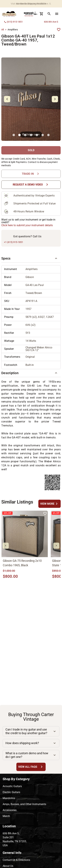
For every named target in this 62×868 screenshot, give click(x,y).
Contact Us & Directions (16, 860)
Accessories (10, 810)
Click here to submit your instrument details (27, 225)
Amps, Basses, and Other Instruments (24, 804)
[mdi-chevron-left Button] (6, 546)
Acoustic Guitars (12, 786)
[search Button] (49, 14)
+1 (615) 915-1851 (14, 242)
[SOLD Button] (31, 150)
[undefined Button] (50, 504)
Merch (6, 816)
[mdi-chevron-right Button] (56, 546)
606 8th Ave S (51, 22)
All (3, 30)
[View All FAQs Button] (31, 767)
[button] (31, 259)
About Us (8, 866)
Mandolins (9, 798)
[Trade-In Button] (31, 174)
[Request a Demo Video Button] (31, 185)
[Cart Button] (41, 14)
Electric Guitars (11, 792)
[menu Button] (57, 14)
